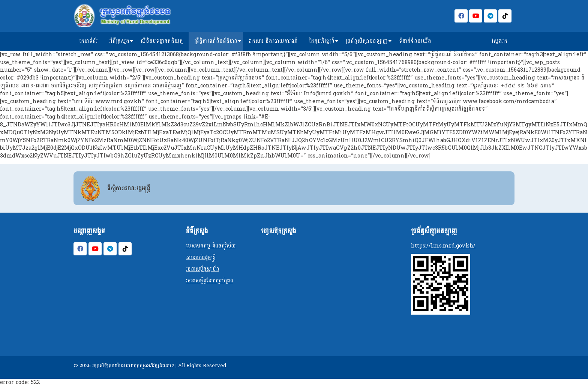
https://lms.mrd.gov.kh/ (443, 246)
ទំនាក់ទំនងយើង (415, 41)
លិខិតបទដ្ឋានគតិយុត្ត (162, 41)
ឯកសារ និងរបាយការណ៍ (273, 41)
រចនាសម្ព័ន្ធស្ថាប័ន (202, 269)
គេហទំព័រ (88, 41)
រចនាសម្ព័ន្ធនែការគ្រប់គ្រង (210, 281)
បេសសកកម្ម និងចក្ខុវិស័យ (211, 246)
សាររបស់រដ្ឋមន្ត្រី (201, 257)
